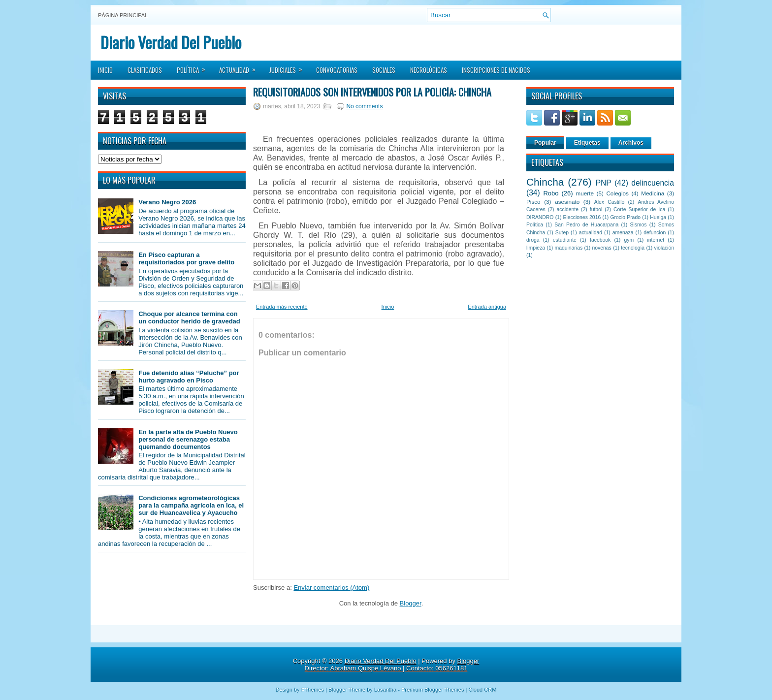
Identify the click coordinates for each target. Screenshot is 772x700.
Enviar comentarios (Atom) (331, 588)
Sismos (638, 225)
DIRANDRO (540, 217)
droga (533, 240)
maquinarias (569, 248)
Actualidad (241, 67)
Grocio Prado (625, 217)
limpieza (536, 248)
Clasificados (145, 70)
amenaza (623, 233)
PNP (604, 183)
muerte (585, 193)
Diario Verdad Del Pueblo (171, 42)
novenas (602, 248)
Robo (551, 193)
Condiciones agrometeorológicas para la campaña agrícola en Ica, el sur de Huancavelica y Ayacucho (191, 505)
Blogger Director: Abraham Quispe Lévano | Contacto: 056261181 (392, 665)
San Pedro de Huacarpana (586, 225)
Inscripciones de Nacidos (496, 70)
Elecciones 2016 (582, 217)
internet (656, 240)
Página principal (123, 15)
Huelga (658, 217)
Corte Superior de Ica (639, 209)
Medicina (653, 193)
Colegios (617, 193)
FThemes (313, 690)
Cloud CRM (482, 690)
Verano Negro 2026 (167, 202)
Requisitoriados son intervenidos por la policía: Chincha (372, 92)
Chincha (545, 182)
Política (194, 67)
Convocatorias (337, 70)
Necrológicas (429, 70)
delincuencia (653, 183)
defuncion (655, 233)
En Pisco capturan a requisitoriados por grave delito (186, 258)
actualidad (591, 233)
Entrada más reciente (282, 307)
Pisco (533, 202)
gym (629, 240)
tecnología (633, 248)
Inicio (105, 70)
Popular (545, 143)
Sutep (562, 233)
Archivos (631, 143)
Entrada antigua (487, 307)
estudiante (565, 240)
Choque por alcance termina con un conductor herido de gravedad (189, 318)
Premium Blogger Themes (433, 690)
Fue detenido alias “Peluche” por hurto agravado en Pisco (189, 377)
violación (664, 248)
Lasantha (385, 690)
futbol (596, 209)
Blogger (411, 603)
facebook (600, 240)
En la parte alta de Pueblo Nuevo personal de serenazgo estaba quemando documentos (188, 439)
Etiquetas (587, 143)
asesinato (567, 202)
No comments (364, 106)
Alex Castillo (610, 202)
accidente (568, 209)
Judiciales (289, 67)
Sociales (384, 70)
